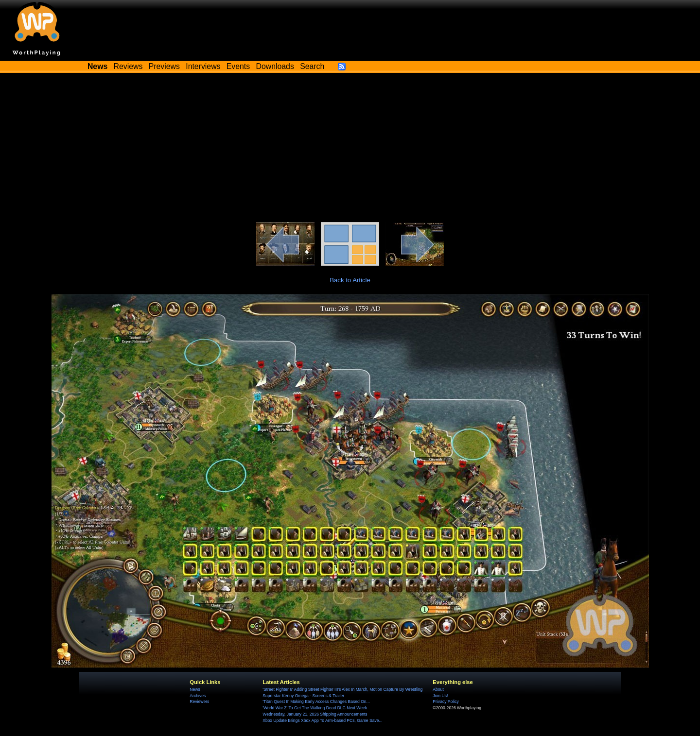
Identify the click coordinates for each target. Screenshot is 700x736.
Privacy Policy (446, 702)
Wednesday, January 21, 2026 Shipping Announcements (315, 714)
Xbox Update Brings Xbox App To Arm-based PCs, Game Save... (322, 720)
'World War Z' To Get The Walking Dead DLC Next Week (315, 708)
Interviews (203, 66)
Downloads (275, 66)
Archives (198, 696)
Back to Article (350, 280)
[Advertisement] (350, 149)
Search (312, 66)
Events (238, 66)
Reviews (128, 66)
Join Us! (440, 696)
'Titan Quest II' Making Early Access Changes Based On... (316, 702)
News (195, 689)
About (438, 689)
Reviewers (199, 702)
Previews (164, 66)
